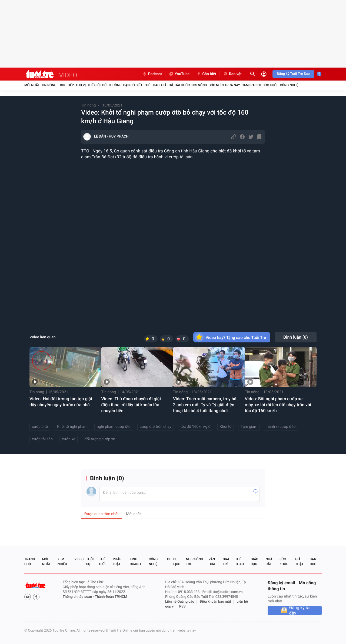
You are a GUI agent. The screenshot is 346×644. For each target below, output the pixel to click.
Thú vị (81, 85)
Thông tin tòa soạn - (79, 597)
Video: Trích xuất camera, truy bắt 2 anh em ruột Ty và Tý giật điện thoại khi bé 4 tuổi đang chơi (205, 405)
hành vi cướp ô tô (281, 427)
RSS (182, 607)
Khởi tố (226, 427)
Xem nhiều (62, 562)
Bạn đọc (313, 562)
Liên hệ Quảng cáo (180, 602)
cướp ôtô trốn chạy (156, 427)
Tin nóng (49, 85)
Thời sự (90, 562)
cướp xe (69, 439)
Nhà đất (269, 562)
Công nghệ (289, 85)
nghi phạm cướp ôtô (114, 427)
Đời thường (112, 85)
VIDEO (68, 75)
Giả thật (299, 562)
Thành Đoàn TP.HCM (111, 597)
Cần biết (206, 74)
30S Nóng (199, 85)
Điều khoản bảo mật (215, 602)
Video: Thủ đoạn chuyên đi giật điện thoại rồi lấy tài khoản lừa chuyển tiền (131, 405)
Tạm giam (249, 427)
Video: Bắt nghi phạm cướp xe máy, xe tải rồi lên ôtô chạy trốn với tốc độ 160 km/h (278, 405)
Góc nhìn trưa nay (224, 85)
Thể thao (152, 85)
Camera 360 (251, 85)
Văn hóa (212, 562)
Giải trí (167, 85)
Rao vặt (232, 74)
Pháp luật (117, 562)
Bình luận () (296, 337)
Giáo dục (255, 562)
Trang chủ (30, 562)
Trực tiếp (66, 85)
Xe (169, 559)
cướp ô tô (40, 427)
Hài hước (182, 85)
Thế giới (94, 85)
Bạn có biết (133, 85)
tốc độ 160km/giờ (196, 427)
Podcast (152, 74)
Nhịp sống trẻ (194, 562)
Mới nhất (32, 85)
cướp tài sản (42, 439)
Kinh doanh (135, 562)
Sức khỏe (271, 85)
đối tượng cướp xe (100, 439)
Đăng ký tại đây (300, 610)
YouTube (179, 74)
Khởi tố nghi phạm (72, 427)
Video (79, 559)
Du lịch (177, 562)
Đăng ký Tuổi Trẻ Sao (293, 74)
